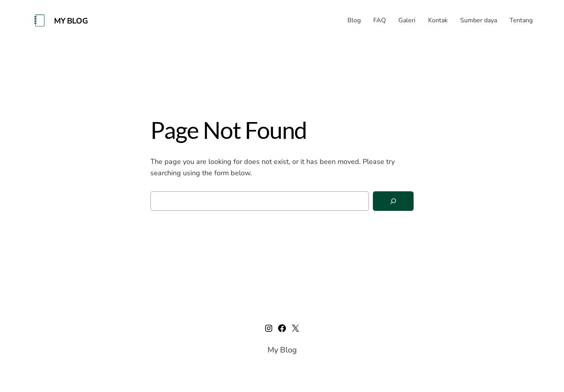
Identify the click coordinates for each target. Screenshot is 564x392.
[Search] (393, 201)
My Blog (71, 21)
